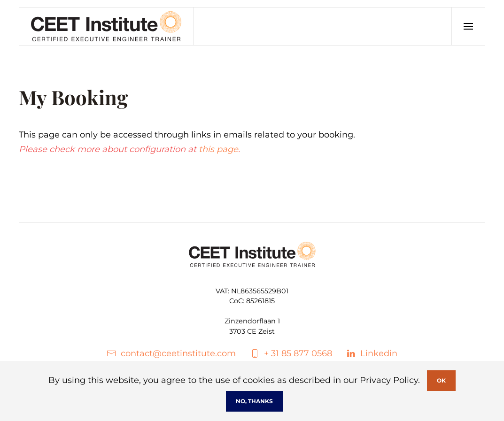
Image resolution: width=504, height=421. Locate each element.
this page (218, 149)
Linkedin (372, 353)
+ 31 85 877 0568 (291, 353)
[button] (468, 26)
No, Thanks (254, 401)
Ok (441, 380)
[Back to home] (106, 26)
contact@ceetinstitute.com (171, 353)
